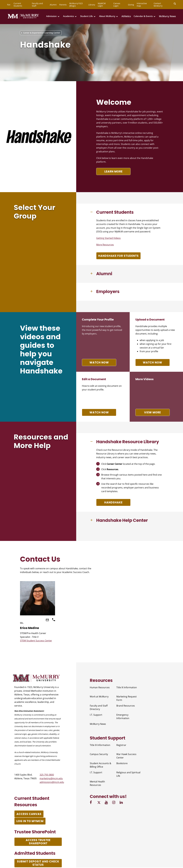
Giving (131, 5)
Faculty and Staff (37, 5)
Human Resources (100, 687)
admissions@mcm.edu (52, 782)
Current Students (18, 5)
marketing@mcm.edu (51, 778)
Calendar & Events (143, 16)
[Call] (54, 620)
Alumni (53, 5)
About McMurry (107, 16)
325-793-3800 (47, 775)
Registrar (121, 745)
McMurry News (167, 16)
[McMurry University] (23, 18)
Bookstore (122, 763)
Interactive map (142, 5)
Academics (68, 16)
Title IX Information (127, 687)
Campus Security (99, 754)
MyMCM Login (102, 5)
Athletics (126, 16)
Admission (51, 16)
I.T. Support (96, 715)
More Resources (105, 245)
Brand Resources (126, 706)
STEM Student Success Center (36, 641)
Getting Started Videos (108, 238)
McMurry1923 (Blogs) (76, 5)
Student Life (86, 16)
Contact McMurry (158, 5)
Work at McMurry (99, 697)
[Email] (48, 620)
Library (92, 5)
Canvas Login (117, 5)
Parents (63, 5)
